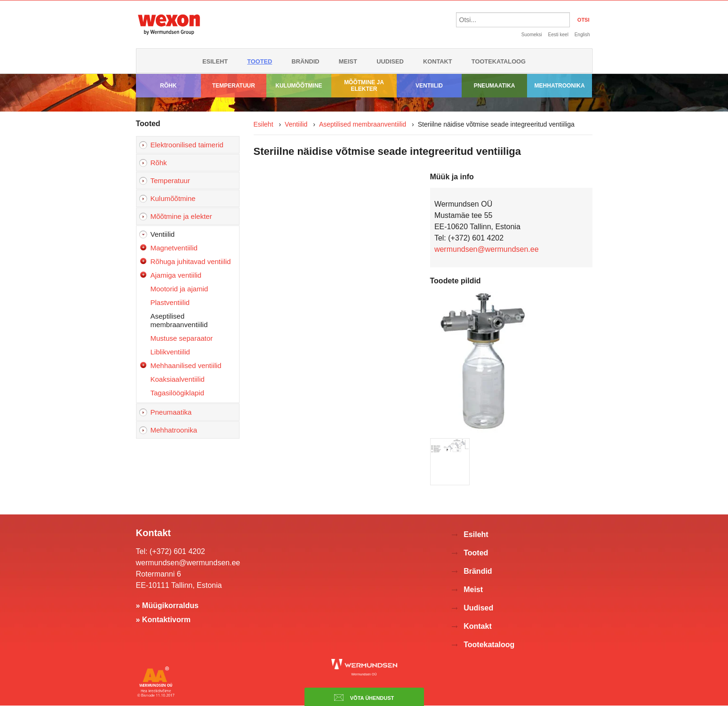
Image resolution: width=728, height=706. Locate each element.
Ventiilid (429, 86)
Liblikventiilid (170, 352)
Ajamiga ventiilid (176, 275)
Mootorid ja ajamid (180, 289)
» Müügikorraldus (167, 606)
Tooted (260, 61)
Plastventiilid (170, 302)
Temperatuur (234, 86)
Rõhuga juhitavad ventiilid (191, 261)
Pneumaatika (495, 86)
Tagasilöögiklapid (177, 393)
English (582, 35)
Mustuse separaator (182, 338)
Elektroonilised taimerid (187, 145)
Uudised (390, 61)
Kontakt (438, 61)
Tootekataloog (499, 61)
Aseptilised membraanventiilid (179, 320)
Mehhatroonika (560, 86)
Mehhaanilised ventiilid (186, 365)
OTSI (584, 20)
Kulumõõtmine (299, 86)
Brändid (306, 61)
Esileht (215, 61)
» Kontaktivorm (163, 620)
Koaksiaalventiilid (178, 379)
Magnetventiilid (174, 248)
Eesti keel (558, 35)
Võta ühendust (364, 698)
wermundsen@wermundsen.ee (487, 249)
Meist (348, 61)
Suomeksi (532, 35)
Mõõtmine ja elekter (364, 86)
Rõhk (168, 86)
